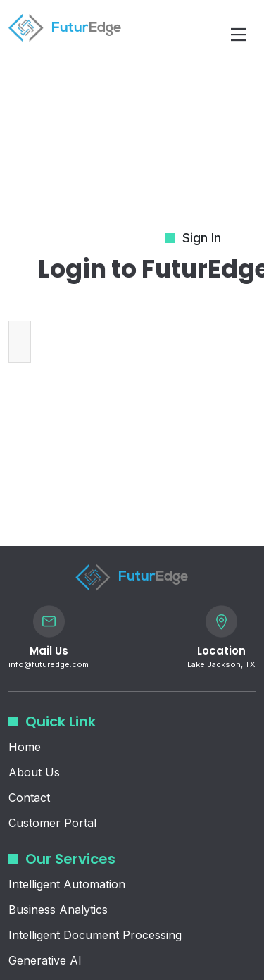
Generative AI (45, 960)
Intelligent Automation (67, 884)
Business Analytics (58, 910)
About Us (34, 772)
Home (25, 747)
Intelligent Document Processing (95, 935)
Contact (29, 798)
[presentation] (149, 342)
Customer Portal (52, 823)
